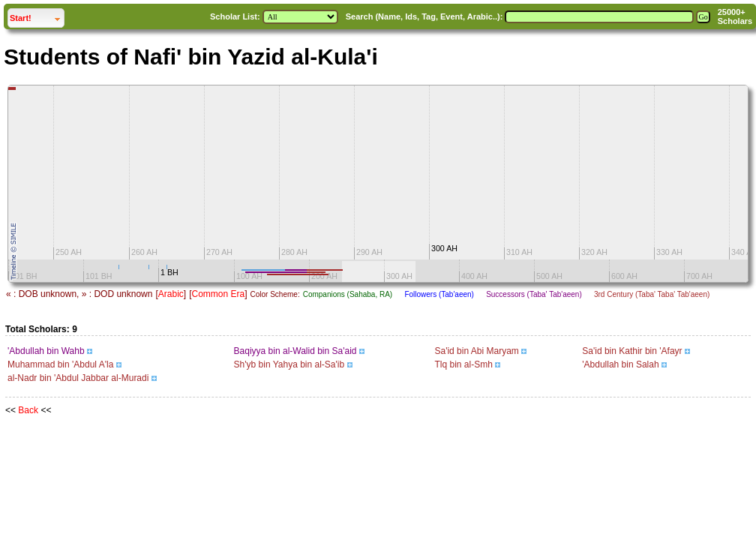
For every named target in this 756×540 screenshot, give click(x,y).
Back (28, 410)
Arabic (171, 294)
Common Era (218, 294)
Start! (37, 16)
